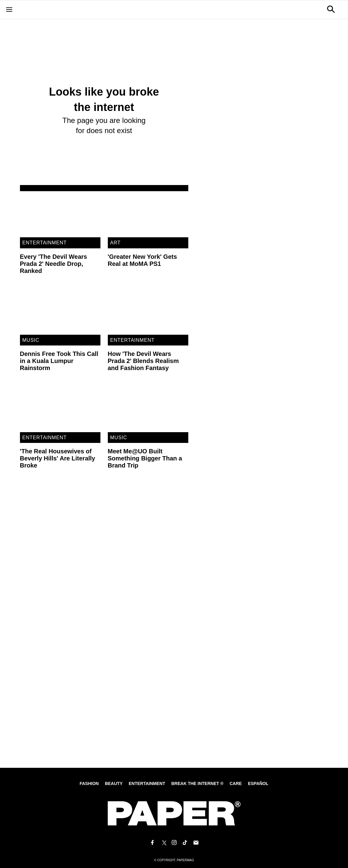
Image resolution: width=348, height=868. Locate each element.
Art (115, 243)
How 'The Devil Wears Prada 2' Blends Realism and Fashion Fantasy (143, 361)
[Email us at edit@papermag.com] (196, 843)
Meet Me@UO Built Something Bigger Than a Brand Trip (145, 458)
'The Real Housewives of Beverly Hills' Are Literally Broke (58, 458)
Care (236, 783)
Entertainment (45, 243)
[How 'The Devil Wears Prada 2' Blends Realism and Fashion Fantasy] (148, 312)
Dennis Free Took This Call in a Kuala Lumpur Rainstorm (59, 361)
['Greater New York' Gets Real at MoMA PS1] (148, 215)
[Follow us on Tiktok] (185, 843)
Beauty (114, 783)
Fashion (89, 783)
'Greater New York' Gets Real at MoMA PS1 (143, 260)
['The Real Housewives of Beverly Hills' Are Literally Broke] (60, 409)
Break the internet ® (197, 783)
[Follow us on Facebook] (152, 843)
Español (258, 783)
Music (31, 340)
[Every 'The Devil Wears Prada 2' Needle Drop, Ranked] (60, 215)
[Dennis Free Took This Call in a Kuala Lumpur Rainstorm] (60, 312)
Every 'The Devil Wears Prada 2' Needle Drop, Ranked (54, 264)
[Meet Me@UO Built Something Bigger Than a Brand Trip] (148, 409)
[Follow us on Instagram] (174, 843)
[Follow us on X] (163, 843)
